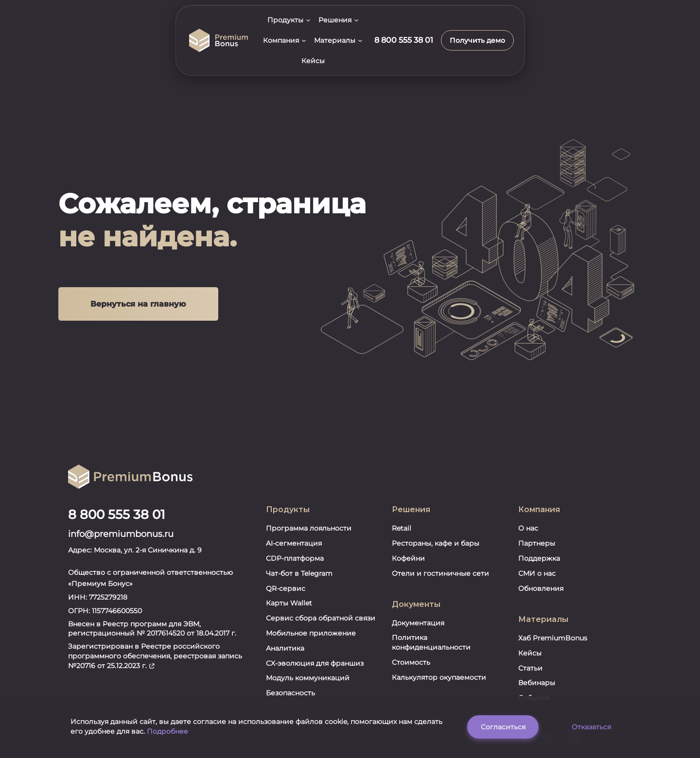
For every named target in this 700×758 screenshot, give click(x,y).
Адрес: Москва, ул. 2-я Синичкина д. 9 (135, 511)
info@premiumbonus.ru (121, 496)
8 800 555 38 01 (117, 476)
